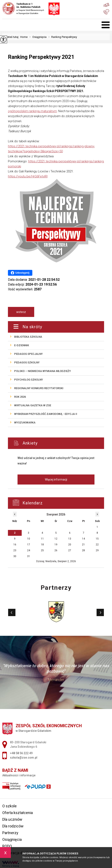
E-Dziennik (22, 345)
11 (42, 539)
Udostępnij (20, 273)
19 (56, 545)
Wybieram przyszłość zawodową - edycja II (46, 414)
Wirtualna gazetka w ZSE (33, 405)
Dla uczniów (12, 819)
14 (83, 539)
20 (70, 545)
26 (56, 550)
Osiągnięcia (37, 37)
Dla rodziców (13, 826)
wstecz (21, 312)
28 (83, 550)
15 (97, 539)
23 (15, 550)
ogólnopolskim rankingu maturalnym (32, 111)
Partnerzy (10, 833)
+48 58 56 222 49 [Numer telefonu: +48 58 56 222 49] (21, 753)
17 (29, 545)
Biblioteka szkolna (28, 337)
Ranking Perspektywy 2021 (41, 57)
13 (70, 539)
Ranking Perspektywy (62, 37)
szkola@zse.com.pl (106, 5)
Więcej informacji (56, 480)
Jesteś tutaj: (12, 37)
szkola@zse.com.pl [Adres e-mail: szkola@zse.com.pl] (24, 758)
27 (70, 550)
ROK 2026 (20, 397)
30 (15, 556)
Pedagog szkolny (27, 362)
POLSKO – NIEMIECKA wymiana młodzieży (43, 371)
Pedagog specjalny (28, 354)
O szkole (9, 806)
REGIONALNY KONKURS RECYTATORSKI (39, 388)
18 (42, 545)
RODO (7, 846)
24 (29, 550)
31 (29, 556)
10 (29, 539)
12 (56, 539)
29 (97, 550)
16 (15, 545)
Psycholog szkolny (29, 380)
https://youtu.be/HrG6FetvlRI (28, 176)
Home (24, 37)
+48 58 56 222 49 (106, 12)
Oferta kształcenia (18, 813)
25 (42, 550)
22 (97, 545)
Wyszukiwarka (25, 422)
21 (83, 545)
